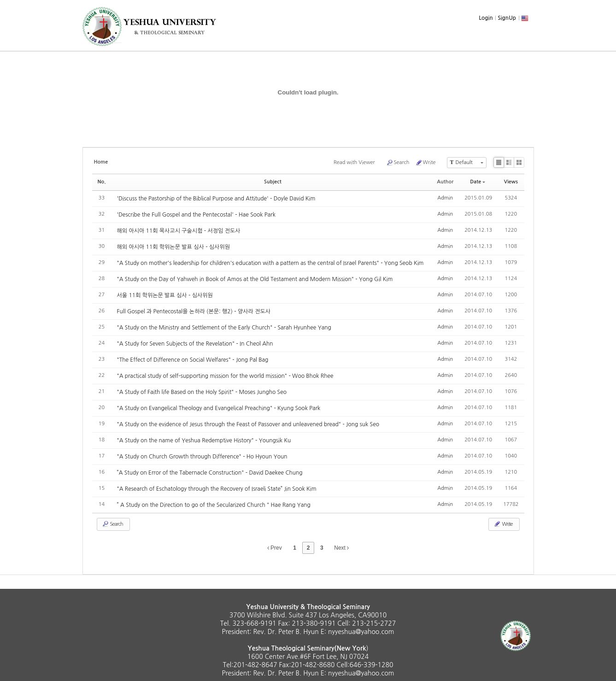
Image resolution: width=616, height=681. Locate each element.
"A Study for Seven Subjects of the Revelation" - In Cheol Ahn (195, 344)
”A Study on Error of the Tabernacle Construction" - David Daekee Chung (210, 473)
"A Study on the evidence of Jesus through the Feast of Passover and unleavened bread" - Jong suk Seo (248, 424)
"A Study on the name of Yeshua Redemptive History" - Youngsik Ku (204, 440)
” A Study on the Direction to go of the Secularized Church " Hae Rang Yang (214, 505)
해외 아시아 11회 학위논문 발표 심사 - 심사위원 (173, 247)
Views (511, 182)
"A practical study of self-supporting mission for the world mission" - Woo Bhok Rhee (225, 376)
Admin (445, 198)
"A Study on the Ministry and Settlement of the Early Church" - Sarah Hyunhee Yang (224, 328)
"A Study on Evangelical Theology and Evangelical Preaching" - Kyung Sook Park (219, 408)
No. (102, 182)
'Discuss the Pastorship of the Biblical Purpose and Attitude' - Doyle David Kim (216, 199)
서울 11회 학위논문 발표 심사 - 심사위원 (165, 295)
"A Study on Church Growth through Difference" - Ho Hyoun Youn (202, 457)
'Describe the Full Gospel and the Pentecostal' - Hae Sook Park (196, 215)
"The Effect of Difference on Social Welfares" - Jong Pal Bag (193, 360)
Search (398, 163)
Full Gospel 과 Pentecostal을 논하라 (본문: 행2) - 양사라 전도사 (194, 311)
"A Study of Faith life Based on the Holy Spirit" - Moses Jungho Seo (202, 392)
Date (478, 182)
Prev (275, 548)
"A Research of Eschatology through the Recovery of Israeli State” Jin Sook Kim (217, 489)
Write (425, 163)
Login (486, 18)
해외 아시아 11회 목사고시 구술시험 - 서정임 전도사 (179, 231)
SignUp (507, 18)
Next (341, 548)
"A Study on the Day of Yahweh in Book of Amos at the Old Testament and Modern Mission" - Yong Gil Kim (255, 279)
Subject (273, 182)
